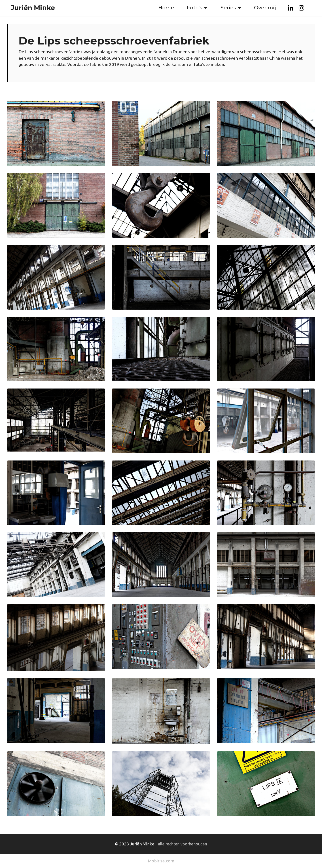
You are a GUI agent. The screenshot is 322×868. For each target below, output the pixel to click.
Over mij (265, 8)
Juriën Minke (33, 8)
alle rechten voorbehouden (182, 844)
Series (228, 8)
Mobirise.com (161, 861)
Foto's (195, 8)
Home (166, 8)
